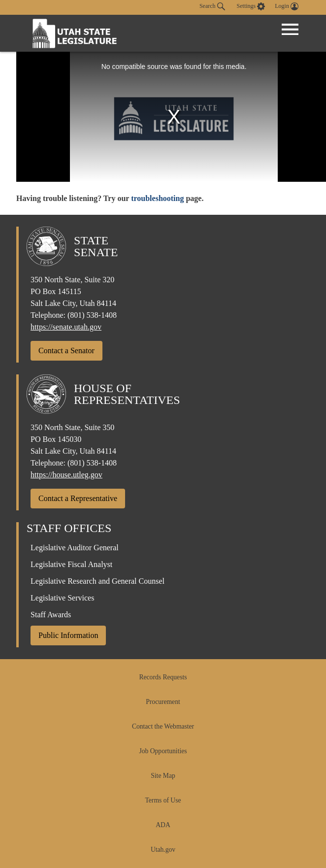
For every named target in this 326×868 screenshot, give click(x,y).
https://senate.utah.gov (66, 327)
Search (212, 6)
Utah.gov (163, 850)
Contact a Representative (78, 498)
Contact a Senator (66, 351)
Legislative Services (62, 598)
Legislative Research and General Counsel (98, 581)
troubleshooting (157, 198)
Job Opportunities (163, 751)
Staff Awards (51, 615)
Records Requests (163, 677)
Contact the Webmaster (163, 726)
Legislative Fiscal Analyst (71, 564)
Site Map (163, 776)
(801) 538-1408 (92, 315)
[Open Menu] (290, 30)
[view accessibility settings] (251, 6)
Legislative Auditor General (75, 548)
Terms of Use (163, 800)
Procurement (163, 702)
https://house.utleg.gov (66, 475)
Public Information (68, 635)
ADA (163, 825)
